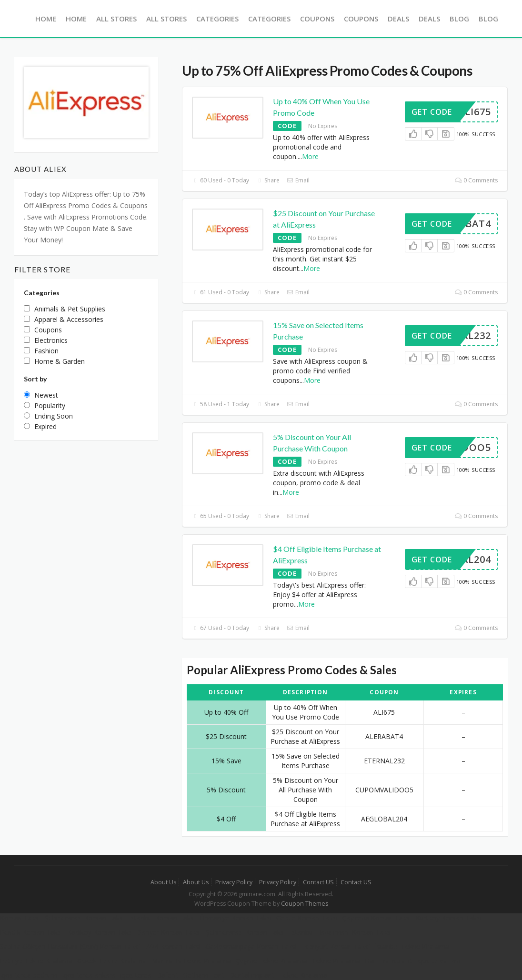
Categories (217, 19)
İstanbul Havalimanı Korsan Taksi (341, 932)
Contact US (318, 882)
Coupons (317, 19)
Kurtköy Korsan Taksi (449, 918)
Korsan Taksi (20, 918)
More (310, 156)
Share (268, 180)
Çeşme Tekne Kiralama (271, 961)
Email (298, 180)
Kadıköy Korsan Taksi (100, 932)
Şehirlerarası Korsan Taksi (85, 918)
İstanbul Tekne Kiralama (412, 946)
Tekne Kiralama (336, 961)
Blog (459, 19)
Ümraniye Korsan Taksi (236, 918)
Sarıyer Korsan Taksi (170, 932)
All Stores (116, 19)
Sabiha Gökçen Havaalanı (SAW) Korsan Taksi (70, 946)
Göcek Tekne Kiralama (112, 961)
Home (46, 19)
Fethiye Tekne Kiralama (36, 961)
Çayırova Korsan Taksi (377, 918)
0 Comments (477, 180)
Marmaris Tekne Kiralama (191, 961)
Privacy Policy (234, 882)
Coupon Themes (305, 904)
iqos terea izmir (441, 961)
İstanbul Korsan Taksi (162, 918)
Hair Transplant (388, 961)
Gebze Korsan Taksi (307, 918)
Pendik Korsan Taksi (31, 932)
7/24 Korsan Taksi (173, 946)
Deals (398, 19)
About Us (163, 882)
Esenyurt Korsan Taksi (336, 946)
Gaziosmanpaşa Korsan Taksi (251, 946)
